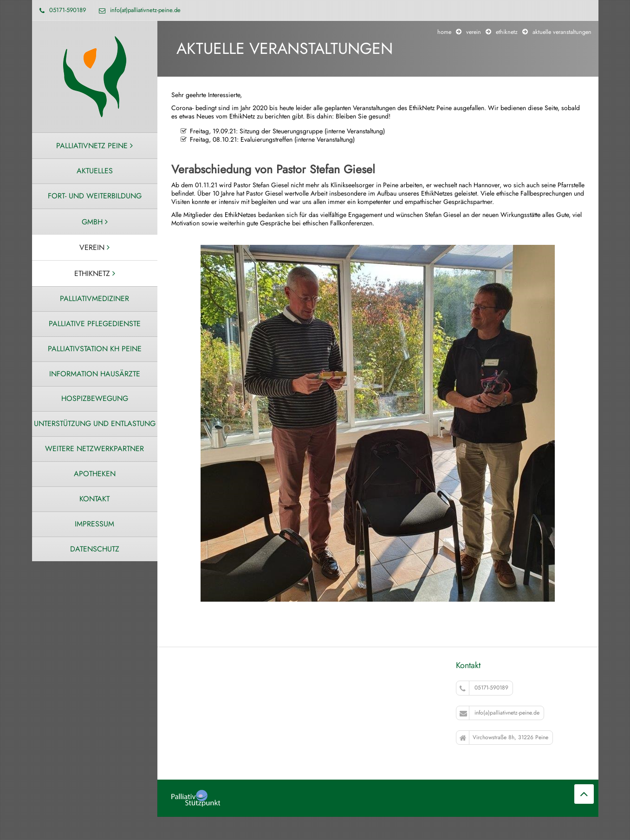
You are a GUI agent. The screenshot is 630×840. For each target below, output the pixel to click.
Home (444, 32)
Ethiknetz (507, 32)
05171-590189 (484, 688)
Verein (474, 32)
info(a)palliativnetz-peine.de (500, 713)
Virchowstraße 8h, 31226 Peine (504, 737)
